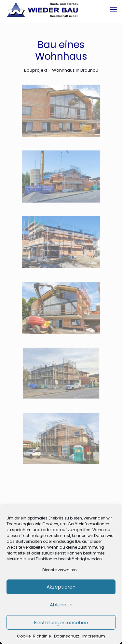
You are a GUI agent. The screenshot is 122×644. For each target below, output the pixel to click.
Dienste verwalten (60, 570)
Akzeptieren (61, 587)
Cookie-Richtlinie (34, 636)
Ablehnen (61, 605)
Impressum (94, 636)
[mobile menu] (113, 10)
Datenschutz (67, 636)
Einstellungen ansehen (61, 622)
